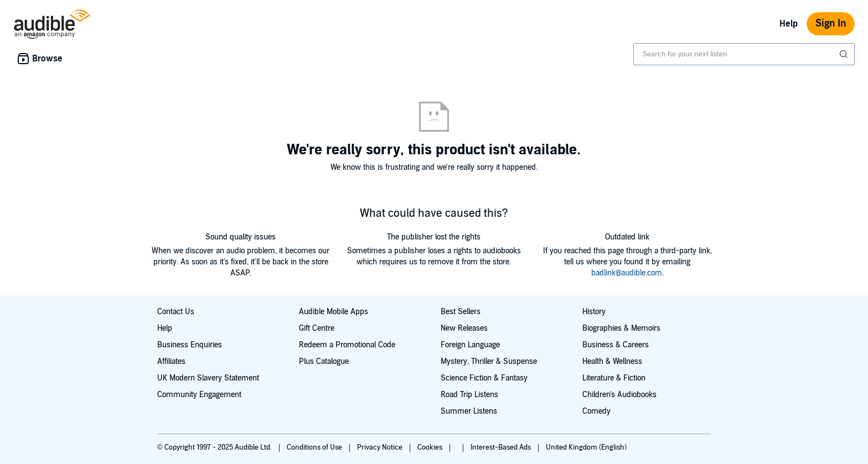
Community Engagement (199, 395)
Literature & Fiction (614, 378)
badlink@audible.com (627, 273)
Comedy (596, 411)
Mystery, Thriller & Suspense (489, 361)
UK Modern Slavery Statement (208, 378)
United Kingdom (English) (586, 447)
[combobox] (744, 54)
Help (789, 24)
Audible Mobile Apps (334, 312)
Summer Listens (469, 411)
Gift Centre (317, 328)
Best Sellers (461, 312)
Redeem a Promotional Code (347, 345)
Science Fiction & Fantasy (484, 378)
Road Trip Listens (469, 395)
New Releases (464, 328)
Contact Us (176, 312)
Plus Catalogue (324, 361)
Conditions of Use (315, 447)
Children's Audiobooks (619, 395)
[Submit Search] (845, 54)
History (594, 312)
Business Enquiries (190, 345)
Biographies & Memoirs (621, 328)
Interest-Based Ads (502, 447)
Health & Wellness (612, 361)
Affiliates (171, 361)
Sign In (831, 24)
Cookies (431, 447)
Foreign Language (470, 345)
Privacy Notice (381, 447)
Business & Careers (616, 345)
